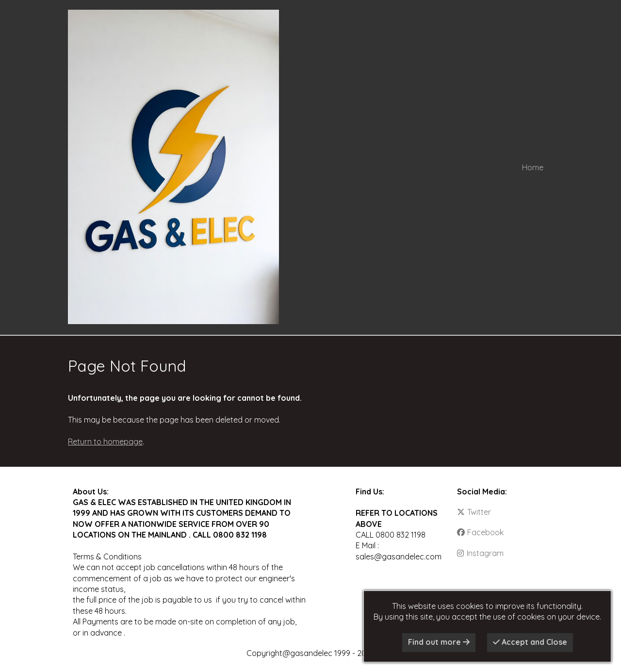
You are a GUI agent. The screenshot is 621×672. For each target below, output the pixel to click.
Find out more (439, 642)
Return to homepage (105, 442)
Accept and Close (530, 642)
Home (533, 167)
